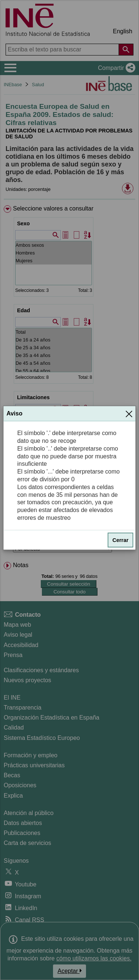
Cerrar (120, 540)
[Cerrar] (129, 414)
